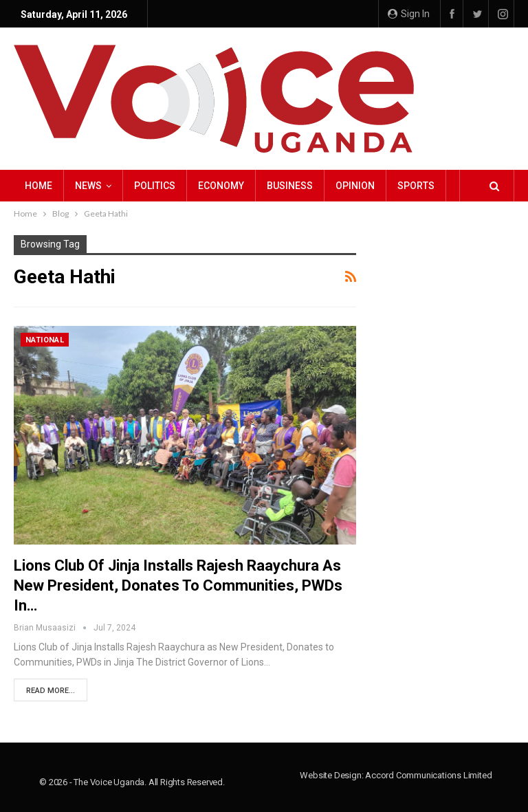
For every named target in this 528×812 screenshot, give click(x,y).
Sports (416, 186)
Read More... (51, 691)
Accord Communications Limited (428, 775)
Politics (155, 186)
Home (38, 186)
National (45, 340)
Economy (221, 186)
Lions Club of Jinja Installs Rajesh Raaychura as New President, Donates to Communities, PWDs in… (178, 585)
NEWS (88, 186)
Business (290, 186)
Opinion (355, 186)
